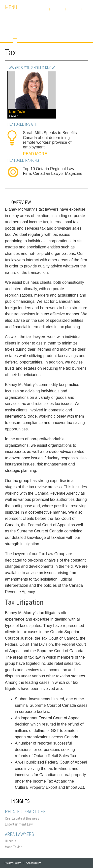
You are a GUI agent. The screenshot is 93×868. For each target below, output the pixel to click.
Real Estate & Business (23, 818)
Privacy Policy (12, 863)
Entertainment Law (20, 824)
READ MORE (35, 154)
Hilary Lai (12, 841)
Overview (18, 202)
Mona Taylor (15, 847)
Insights (17, 801)
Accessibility (33, 863)
